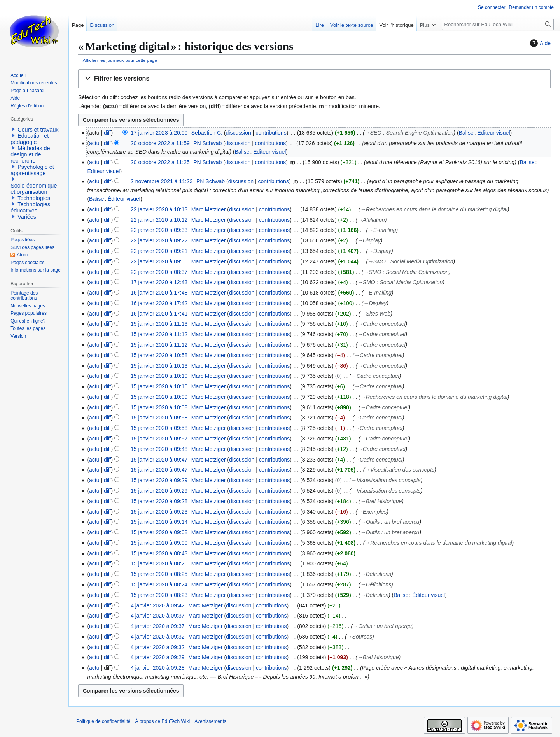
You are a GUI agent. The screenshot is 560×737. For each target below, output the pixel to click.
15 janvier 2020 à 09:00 (159, 543)
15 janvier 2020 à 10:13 (159, 366)
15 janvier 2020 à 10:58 (159, 355)
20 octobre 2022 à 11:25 (160, 162)
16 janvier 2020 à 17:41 (159, 314)
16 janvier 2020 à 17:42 (159, 303)
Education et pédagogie (30, 139)
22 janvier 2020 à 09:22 (159, 240)
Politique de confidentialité (103, 721)
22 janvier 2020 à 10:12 (159, 220)
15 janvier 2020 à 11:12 (159, 334)
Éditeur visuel (493, 133)
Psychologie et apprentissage (32, 170)
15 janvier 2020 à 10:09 (159, 397)
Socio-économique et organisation (34, 189)
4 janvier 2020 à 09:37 (158, 616)
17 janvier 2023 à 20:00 (159, 133)
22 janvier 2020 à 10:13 (159, 209)
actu (94, 143)
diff (107, 133)
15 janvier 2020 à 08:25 (159, 574)
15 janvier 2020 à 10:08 (159, 407)
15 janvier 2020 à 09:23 (159, 512)
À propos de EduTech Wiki (162, 721)
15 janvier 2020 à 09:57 (159, 439)
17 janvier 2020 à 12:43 (159, 282)
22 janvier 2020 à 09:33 (159, 230)
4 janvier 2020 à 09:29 (158, 657)
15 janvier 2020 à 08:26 (159, 563)
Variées (27, 217)
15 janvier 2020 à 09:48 (159, 449)
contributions (271, 133)
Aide (539, 43)
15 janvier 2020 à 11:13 (159, 324)
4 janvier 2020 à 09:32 (158, 637)
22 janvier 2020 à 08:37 (159, 272)
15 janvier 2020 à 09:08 (159, 532)
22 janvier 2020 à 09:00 (159, 261)
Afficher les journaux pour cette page (120, 60)
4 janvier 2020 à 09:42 (158, 605)
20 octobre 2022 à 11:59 (160, 143)
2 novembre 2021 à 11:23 (162, 181)
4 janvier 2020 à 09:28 (158, 668)
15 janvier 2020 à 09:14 (159, 522)
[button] (314, 79)
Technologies (34, 198)
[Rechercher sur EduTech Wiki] (498, 24)
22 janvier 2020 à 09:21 (159, 251)
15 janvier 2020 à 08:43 (159, 553)
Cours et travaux (38, 130)
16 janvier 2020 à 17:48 (159, 293)
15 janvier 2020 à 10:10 (159, 376)
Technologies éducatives (30, 207)
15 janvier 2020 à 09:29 (159, 480)
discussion (239, 133)
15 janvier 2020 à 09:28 (159, 501)
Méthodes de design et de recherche (30, 154)
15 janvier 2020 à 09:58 (159, 418)
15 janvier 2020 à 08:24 (159, 584)
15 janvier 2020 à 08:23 (159, 595)
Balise (466, 133)
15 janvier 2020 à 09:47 (159, 460)
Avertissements (210, 721)
